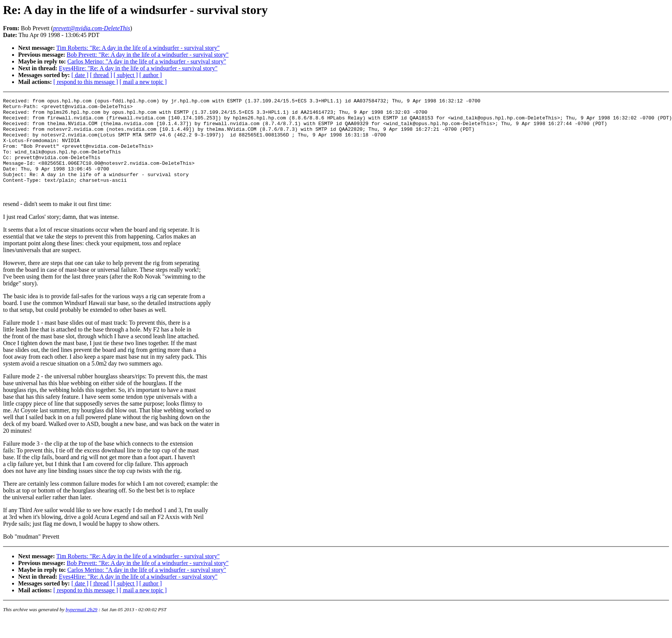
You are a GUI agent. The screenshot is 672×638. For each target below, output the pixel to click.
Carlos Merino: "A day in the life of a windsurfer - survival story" (147, 61)
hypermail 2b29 (82, 629)
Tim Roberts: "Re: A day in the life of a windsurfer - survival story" (138, 48)
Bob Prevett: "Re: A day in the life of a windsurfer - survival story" (148, 55)
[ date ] (80, 75)
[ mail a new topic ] (143, 82)
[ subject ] (126, 75)
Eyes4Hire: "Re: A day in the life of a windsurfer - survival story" (138, 68)
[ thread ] (101, 75)
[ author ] (151, 75)
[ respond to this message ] (86, 82)
